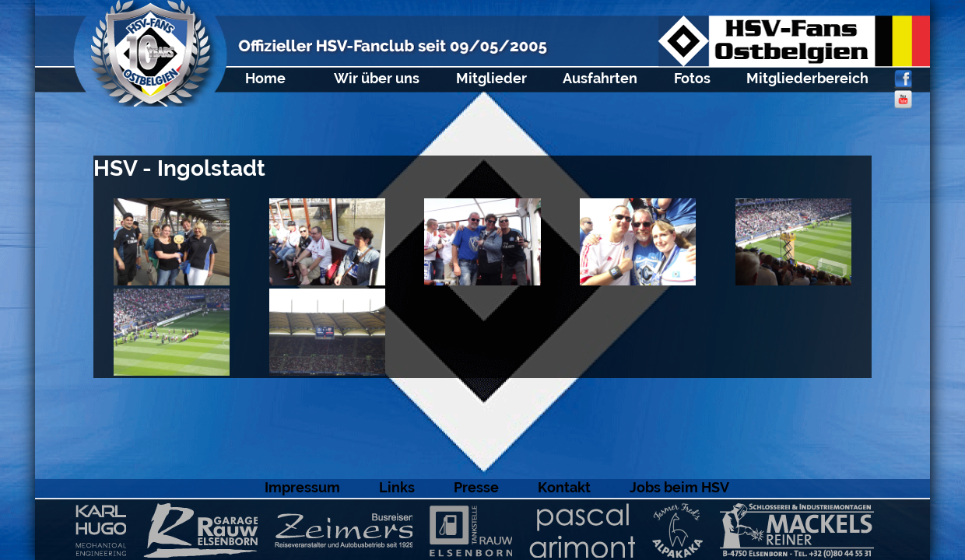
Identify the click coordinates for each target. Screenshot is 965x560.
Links (397, 487)
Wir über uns (377, 78)
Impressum (302, 487)
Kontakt (564, 487)
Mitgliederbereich (807, 78)
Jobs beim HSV (679, 487)
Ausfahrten (600, 78)
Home (265, 78)
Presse (476, 487)
